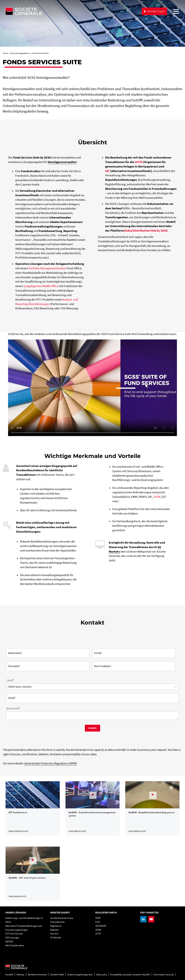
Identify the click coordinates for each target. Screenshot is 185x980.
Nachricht (13, 708)
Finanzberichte (57, 922)
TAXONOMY (101, 926)
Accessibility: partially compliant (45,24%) (130, 975)
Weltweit (54, 930)
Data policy (102, 975)
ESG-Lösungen (12, 938)
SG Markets (56, 938)
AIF (107, 171)
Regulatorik (56, 926)
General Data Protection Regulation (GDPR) (50, 763)
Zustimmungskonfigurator (80, 975)
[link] (33, 808)
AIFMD (98, 930)
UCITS (139, 162)
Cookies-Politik (57, 975)
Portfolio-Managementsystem (47, 268)
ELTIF (98, 922)
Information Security (164, 975)
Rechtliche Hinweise (37, 975)
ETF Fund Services (14, 934)
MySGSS (9, 941)
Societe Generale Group (62, 918)
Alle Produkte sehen (15, 945)
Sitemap (20, 975)
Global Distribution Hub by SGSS (146, 231)
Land (10, 680)
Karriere (54, 934)
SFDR (157, 497)
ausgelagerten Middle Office (41, 286)
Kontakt (9, 975)
